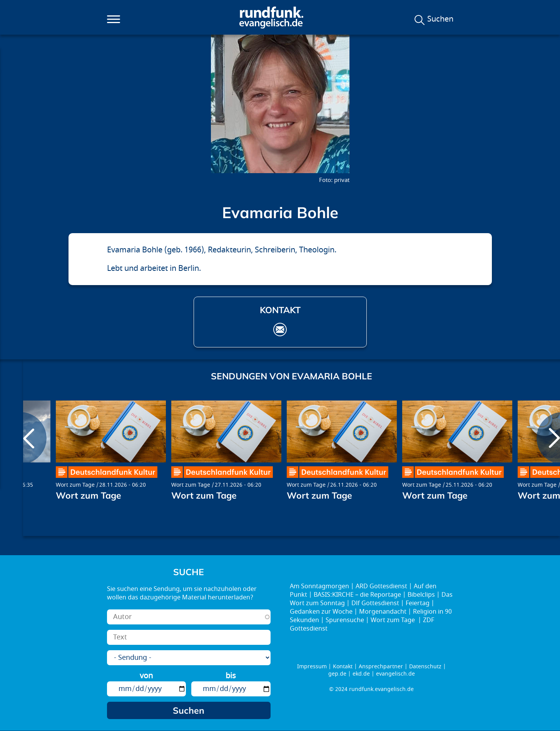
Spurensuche (345, 620)
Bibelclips (421, 595)
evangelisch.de (395, 674)
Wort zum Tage (75, 485)
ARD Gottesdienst (381, 586)
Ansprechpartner (381, 667)
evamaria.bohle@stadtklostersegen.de (280, 330)
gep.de (337, 674)
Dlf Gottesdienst (375, 603)
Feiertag (418, 603)
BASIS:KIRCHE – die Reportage (357, 595)
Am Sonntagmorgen (319, 586)
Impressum (312, 667)
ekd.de (361, 674)
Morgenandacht (383, 612)
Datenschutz (425, 667)
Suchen (440, 19)
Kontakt (343, 667)
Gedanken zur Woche (321, 612)
